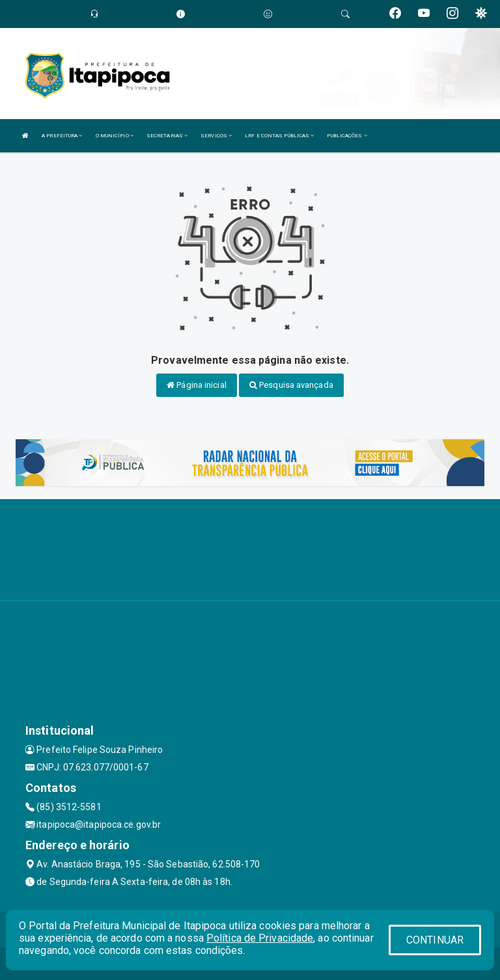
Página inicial (197, 385)
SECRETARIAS (167, 136)
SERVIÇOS (216, 136)
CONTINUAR (435, 940)
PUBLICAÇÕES (347, 136)
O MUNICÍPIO (115, 136)
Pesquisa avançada (291, 385)
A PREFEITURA (62, 136)
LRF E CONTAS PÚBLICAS (279, 136)
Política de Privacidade (260, 938)
